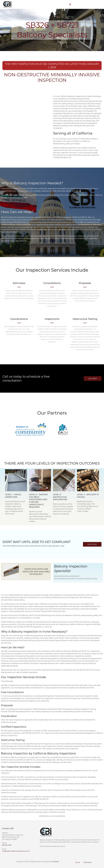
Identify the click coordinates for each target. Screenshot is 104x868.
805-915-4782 (7, 845)
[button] (93, 379)
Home (78, 862)
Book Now (88, 862)
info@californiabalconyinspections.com (16, 851)
